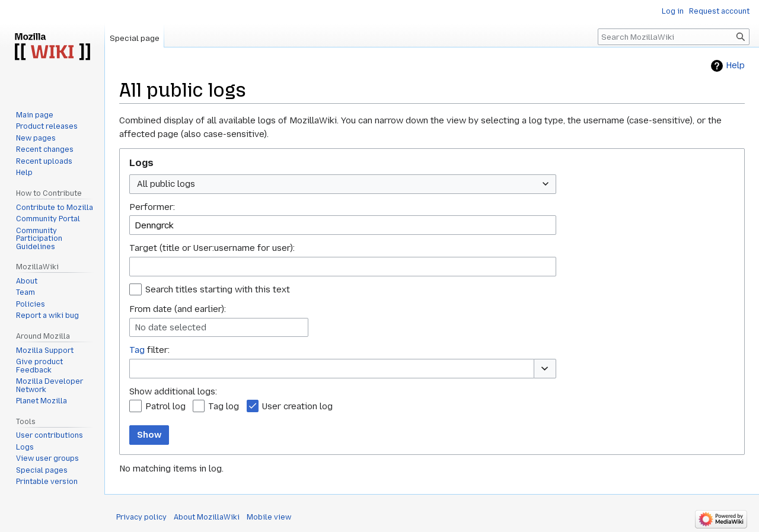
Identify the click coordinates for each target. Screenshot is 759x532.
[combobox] (343, 184)
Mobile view (269, 517)
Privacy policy (141, 517)
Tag (137, 350)
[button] (545, 369)
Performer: (152, 207)
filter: (149, 350)
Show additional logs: (173, 391)
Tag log (224, 406)
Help (735, 66)
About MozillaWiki (207, 517)
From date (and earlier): (178, 309)
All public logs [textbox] (166, 184)
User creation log (297, 406)
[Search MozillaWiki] (674, 37)
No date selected (170, 327)
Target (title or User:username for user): (212, 248)
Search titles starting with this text (218, 289)
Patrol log (165, 406)
